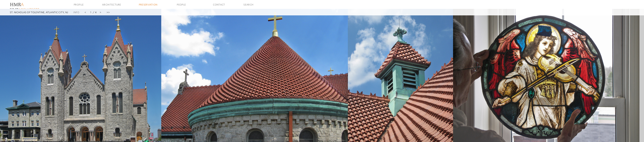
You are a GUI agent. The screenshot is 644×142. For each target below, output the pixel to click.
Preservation (148, 5)
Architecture (112, 5)
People (181, 5)
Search (248, 5)
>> (108, 12)
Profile (79, 5)
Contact (219, 5)
